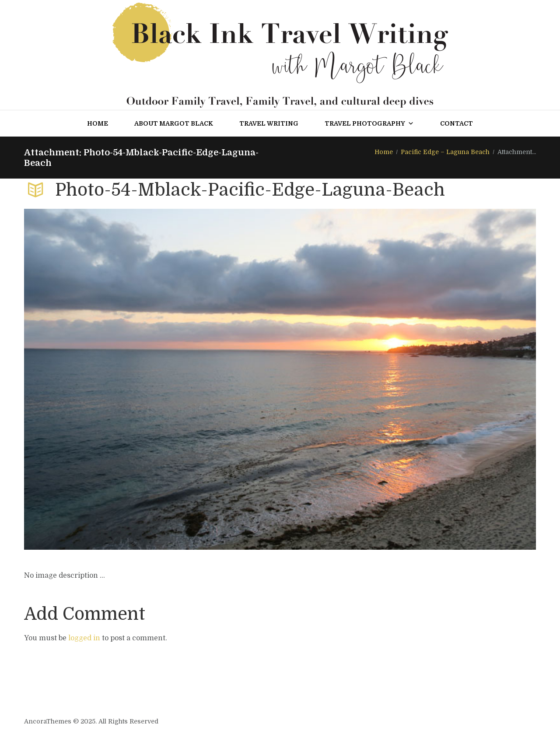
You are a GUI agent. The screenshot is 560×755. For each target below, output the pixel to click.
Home (98, 123)
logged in (84, 638)
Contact (457, 123)
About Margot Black (174, 123)
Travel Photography (369, 123)
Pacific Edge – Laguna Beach (445, 152)
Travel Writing (269, 123)
